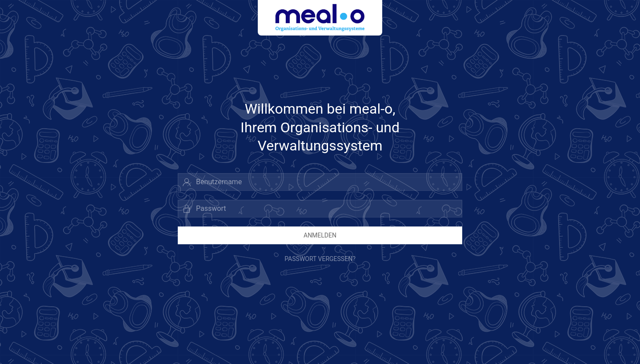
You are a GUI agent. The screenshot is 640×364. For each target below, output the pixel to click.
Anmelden (320, 235)
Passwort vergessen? (320, 259)
